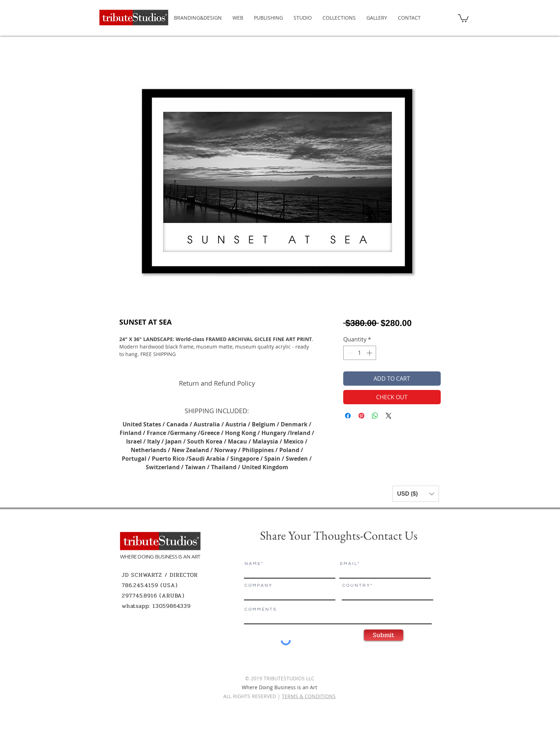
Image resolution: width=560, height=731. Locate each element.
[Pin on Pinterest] (361, 416)
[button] (463, 18)
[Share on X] (389, 416)
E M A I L (348, 564)
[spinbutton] (360, 353)
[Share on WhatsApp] (375, 416)
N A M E (252, 564)
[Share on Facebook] (348, 416)
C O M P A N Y (258, 586)
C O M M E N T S (260, 610)
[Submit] (384, 635)
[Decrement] (349, 353)
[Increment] (370, 353)
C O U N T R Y (356, 586)
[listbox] (416, 494)
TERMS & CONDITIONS (309, 696)
